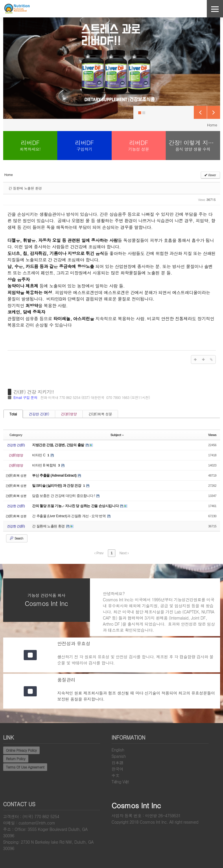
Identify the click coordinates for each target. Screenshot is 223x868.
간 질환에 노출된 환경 (25, 188)
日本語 (118, 762)
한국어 (118, 769)
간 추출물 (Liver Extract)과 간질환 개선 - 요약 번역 (69, 516)
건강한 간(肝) (39, 414)
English (118, 750)
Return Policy (16, 759)
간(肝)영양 (69, 414)
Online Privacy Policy (21, 750)
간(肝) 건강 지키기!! (34, 392)
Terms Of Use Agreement (25, 767)
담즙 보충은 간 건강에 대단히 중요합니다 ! (64, 496)
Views (212, 435)
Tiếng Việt (120, 782)
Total (13, 414)
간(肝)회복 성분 (100, 414)
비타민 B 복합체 (45, 465)
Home (212, 125)
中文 (116, 775)
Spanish (119, 756)
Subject (117, 435)
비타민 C (39, 455)
